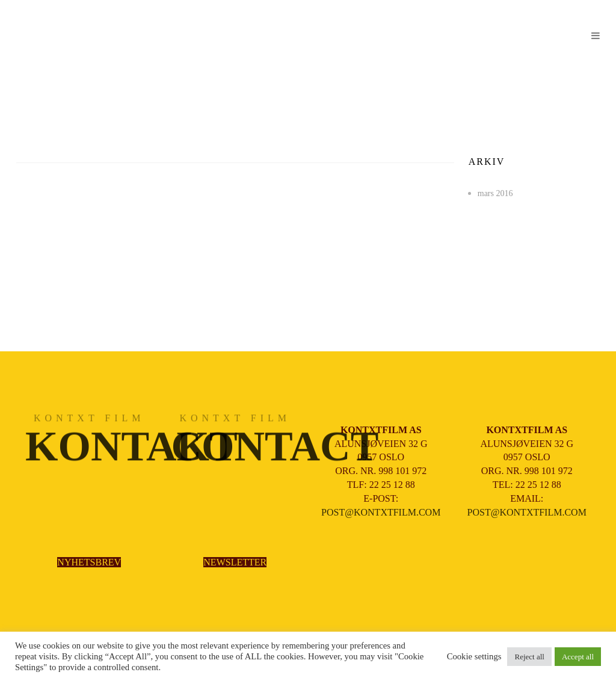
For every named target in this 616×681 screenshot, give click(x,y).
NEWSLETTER (235, 562)
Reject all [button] (529, 657)
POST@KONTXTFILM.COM (381, 512)
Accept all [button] (578, 657)
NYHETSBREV (89, 562)
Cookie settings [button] (474, 656)
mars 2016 (495, 193)
